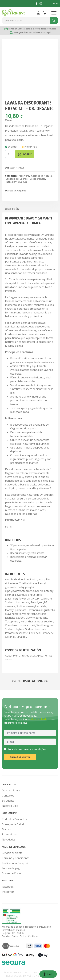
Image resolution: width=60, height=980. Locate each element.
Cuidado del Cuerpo (17, 179)
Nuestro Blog (10, 806)
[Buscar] (54, 21)
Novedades (9, 840)
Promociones (10, 834)
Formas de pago (12, 868)
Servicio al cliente (12, 853)
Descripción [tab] (12, 209)
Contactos (8, 796)
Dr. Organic (20, 191)
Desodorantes (37, 179)
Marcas (6, 829)
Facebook (8, 887)
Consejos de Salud (13, 824)
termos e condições (34, 749)
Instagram (8, 892)
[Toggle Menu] (54, 13)
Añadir (25, 154)
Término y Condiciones (16, 858)
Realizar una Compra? (15, 863)
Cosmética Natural (42, 176)
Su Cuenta (8, 801)
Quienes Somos (11, 790)
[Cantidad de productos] (10, 154)
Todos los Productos (14, 819)
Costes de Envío (11, 873)
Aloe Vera (24, 176)
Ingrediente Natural (17, 182)
